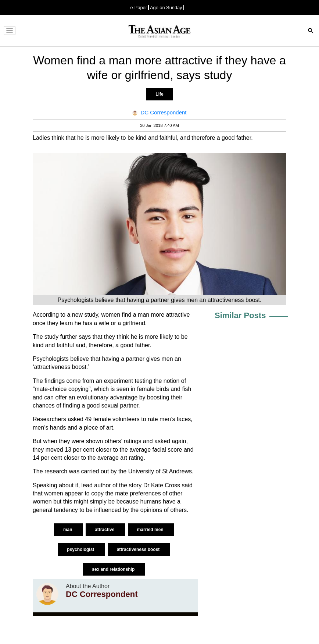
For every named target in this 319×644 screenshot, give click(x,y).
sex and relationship (114, 569)
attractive (105, 530)
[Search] (311, 31)
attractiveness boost (139, 549)
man (68, 530)
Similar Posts (240, 315)
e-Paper (139, 8)
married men (151, 530)
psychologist (81, 549)
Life (159, 94)
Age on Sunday (166, 8)
